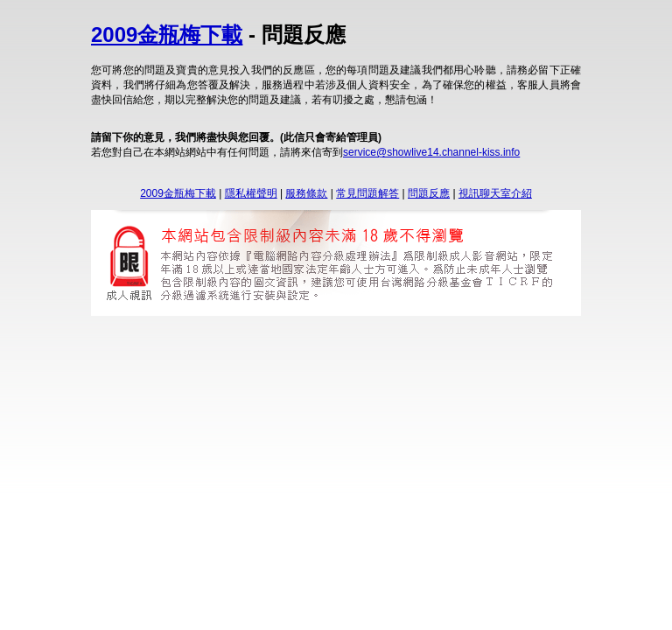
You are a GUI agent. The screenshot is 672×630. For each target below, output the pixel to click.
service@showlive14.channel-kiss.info (431, 152)
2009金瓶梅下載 (167, 35)
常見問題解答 (367, 193)
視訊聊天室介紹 (495, 193)
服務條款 (306, 193)
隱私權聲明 (251, 193)
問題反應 (429, 193)
